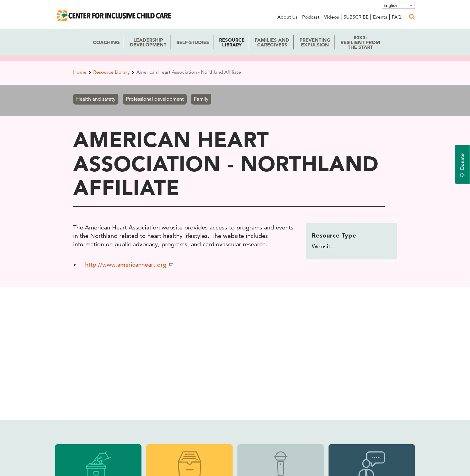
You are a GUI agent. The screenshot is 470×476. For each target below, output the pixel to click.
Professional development (155, 99)
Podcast (311, 17)
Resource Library (112, 72)
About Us (287, 17)
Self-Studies (193, 42)
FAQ (397, 17)
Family (201, 99)
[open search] (412, 17)
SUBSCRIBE (356, 17)
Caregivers (272, 42)
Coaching (106, 42)
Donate (463, 166)
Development (148, 42)
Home (80, 72)
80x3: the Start (360, 42)
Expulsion (315, 42)
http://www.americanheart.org (129, 265)
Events (380, 17)
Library (232, 42)
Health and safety (96, 99)
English (390, 5)
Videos (332, 17)
